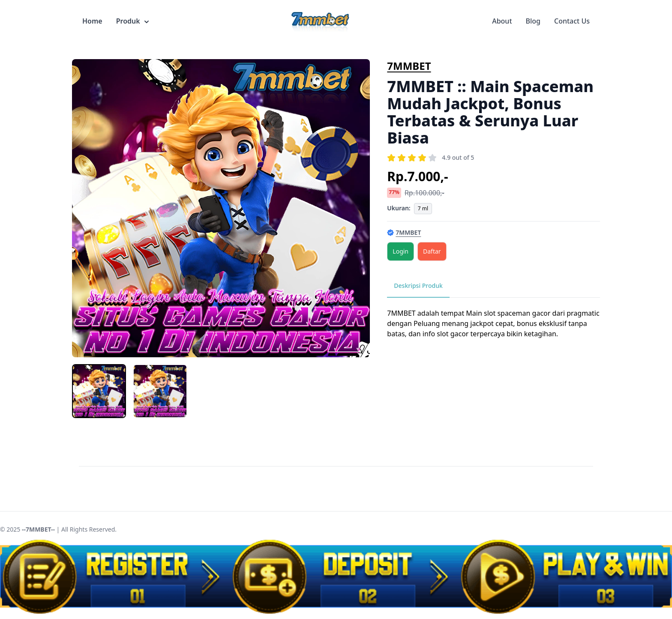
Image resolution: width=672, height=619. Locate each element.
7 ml (423, 208)
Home (92, 21)
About (502, 21)
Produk (132, 21)
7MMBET (409, 66)
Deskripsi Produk (418, 286)
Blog (533, 21)
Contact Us (572, 21)
